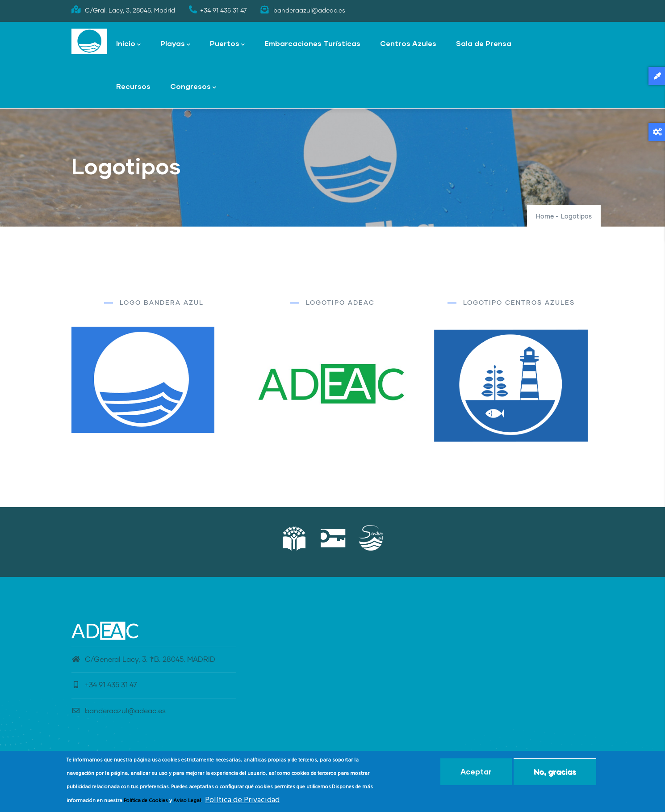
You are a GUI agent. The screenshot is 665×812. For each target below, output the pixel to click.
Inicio (128, 44)
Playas (175, 44)
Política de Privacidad (242, 802)
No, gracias (555, 774)
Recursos (133, 86)
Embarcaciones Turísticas (312, 43)
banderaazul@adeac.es (119, 711)
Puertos (227, 44)
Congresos (193, 87)
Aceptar (476, 774)
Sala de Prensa (484, 43)
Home (545, 217)
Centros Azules (408, 43)
